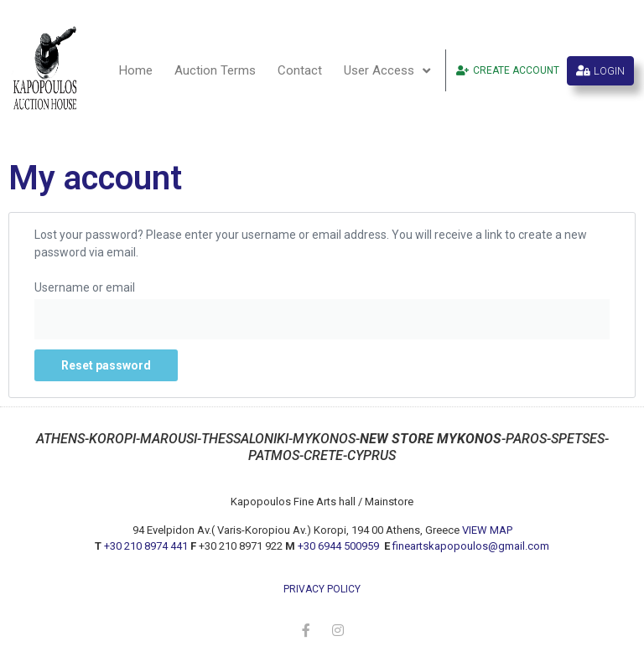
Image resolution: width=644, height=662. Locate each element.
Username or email (85, 287)
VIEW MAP (487, 530)
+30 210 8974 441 (146, 546)
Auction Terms (215, 70)
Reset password (106, 365)
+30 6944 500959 (340, 546)
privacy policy (322, 589)
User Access (387, 71)
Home (136, 70)
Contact (300, 70)
